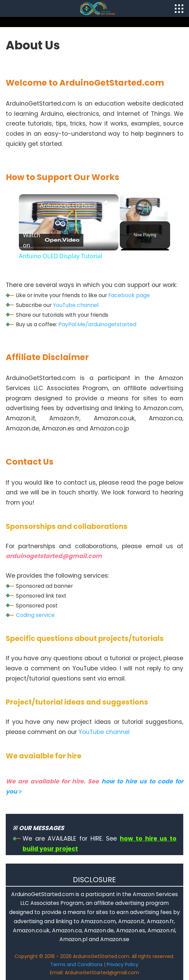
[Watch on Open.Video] (51, 240)
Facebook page (129, 295)
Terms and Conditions (76, 964)
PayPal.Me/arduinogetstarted (97, 324)
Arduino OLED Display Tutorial (68, 205)
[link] (30, 205)
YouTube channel (76, 305)
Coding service (35, 615)
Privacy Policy (123, 964)
